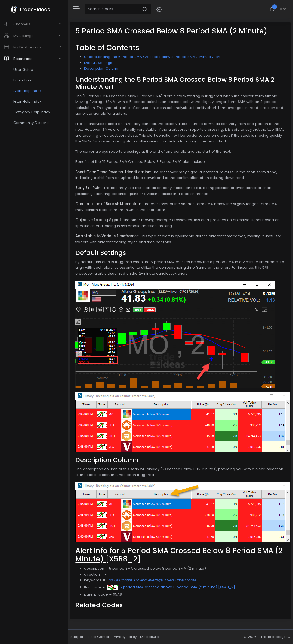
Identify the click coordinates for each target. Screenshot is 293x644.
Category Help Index (34, 112)
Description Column (105, 68)
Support (81, 637)
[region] (35, 322)
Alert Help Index (30, 91)
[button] (162, 9)
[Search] (115, 9)
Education (25, 80)
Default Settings (101, 63)
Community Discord (34, 123)
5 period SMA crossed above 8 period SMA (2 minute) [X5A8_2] (174, 587)
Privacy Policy (128, 637)
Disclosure (152, 637)
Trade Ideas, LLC (275, 637)
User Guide (26, 70)
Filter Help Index (30, 101)
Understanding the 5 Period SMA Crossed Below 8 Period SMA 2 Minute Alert (155, 57)
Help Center (102, 637)
